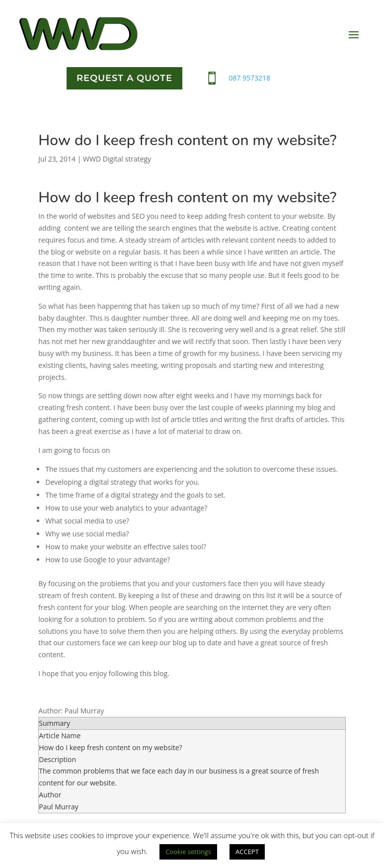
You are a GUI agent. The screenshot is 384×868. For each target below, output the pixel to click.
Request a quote (124, 78)
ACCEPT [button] (247, 852)
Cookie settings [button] (188, 852)
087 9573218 (249, 78)
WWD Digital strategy (117, 159)
